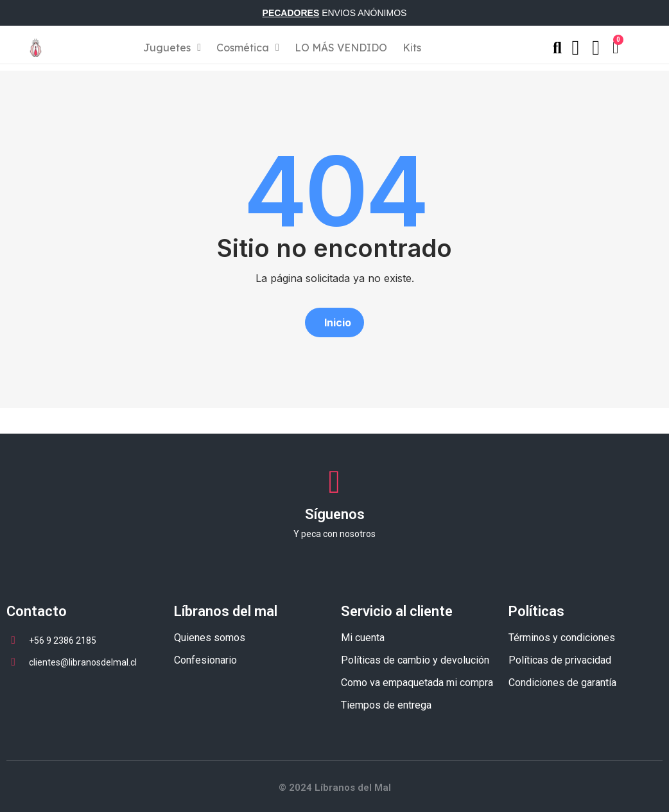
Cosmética (248, 48)
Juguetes (172, 48)
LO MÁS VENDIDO (341, 48)
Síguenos (335, 514)
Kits (412, 48)
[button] (334, 322)
